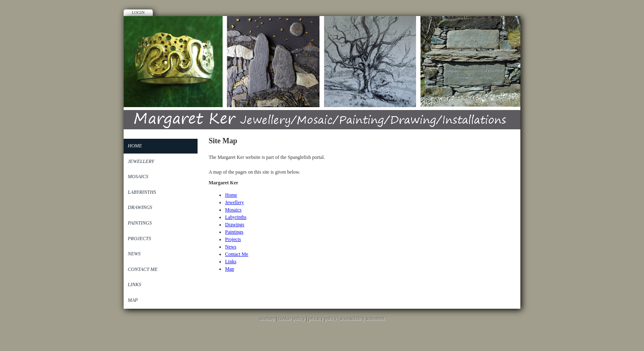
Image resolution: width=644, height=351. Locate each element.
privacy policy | (324, 319)
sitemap (267, 319)
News (134, 254)
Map (133, 300)
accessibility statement (362, 319)
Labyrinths (142, 192)
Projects (139, 239)
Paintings (140, 223)
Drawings (140, 207)
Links (135, 284)
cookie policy (291, 319)
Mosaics (138, 177)
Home (135, 146)
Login (138, 13)
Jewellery (141, 161)
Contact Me (143, 269)
